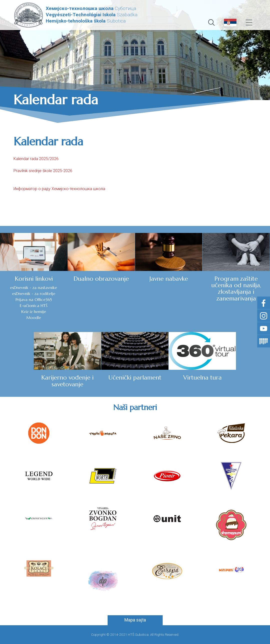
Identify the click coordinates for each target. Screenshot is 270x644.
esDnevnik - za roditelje (34, 293)
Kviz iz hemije (34, 311)
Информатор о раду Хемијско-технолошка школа (59, 189)
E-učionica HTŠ (34, 305)
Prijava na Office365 (34, 299)
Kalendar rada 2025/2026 (36, 159)
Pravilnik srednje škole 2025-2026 (43, 171)
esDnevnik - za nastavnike (34, 287)
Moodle (34, 317)
